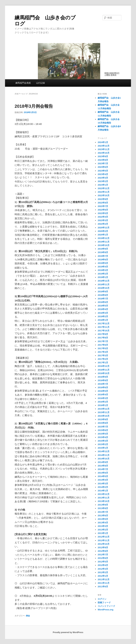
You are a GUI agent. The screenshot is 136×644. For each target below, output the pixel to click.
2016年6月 (103, 387)
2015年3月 (103, 441)
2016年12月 (103, 366)
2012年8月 (103, 551)
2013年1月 (103, 533)
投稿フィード (104, 603)
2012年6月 (103, 558)
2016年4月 (103, 395)
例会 (28, 616)
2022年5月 (103, 213)
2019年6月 (103, 260)
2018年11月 (103, 284)
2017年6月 (103, 345)
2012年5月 (103, 562)
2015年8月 (103, 423)
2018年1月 (103, 320)
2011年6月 (103, 587)
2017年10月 (103, 331)
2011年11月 (103, 583)
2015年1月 (103, 448)
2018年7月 (103, 299)
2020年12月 (103, 228)
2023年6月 (103, 167)
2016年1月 (103, 405)
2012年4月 (103, 565)
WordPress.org (105, 610)
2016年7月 (103, 384)
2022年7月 (103, 206)
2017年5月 (103, 348)
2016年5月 (103, 391)
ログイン (102, 599)
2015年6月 (103, 430)
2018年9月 (103, 292)
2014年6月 (103, 473)
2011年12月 (103, 579)
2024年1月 (103, 142)
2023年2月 (103, 181)
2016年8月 (103, 380)
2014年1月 (103, 491)
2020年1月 (103, 235)
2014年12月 (103, 451)
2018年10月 (103, 288)
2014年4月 (103, 480)
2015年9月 (103, 419)
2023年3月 (103, 178)
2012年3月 (103, 569)
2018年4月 (103, 309)
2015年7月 (103, 427)
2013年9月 (103, 505)
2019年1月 (103, 277)
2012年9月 (103, 547)
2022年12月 (103, 188)
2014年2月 (103, 487)
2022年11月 (103, 192)
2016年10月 (103, 373)
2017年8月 (103, 338)
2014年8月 (103, 466)
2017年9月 (103, 334)
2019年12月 (103, 238)
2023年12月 (103, 146)
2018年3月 (103, 313)
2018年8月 (103, 295)
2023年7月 (103, 163)
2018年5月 (103, 306)
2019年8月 (103, 252)
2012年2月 (103, 572)
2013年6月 (103, 516)
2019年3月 (103, 270)
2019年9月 (103, 249)
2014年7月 (103, 469)
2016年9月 (103, 377)
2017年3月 (103, 355)
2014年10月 (103, 459)
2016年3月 (103, 398)
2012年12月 (103, 537)
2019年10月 (103, 245)
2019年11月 (103, 242)
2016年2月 (103, 402)
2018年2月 (103, 316)
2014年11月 (103, 455)
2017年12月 (103, 324)
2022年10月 (103, 195)
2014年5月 (103, 476)
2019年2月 (103, 274)
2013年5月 (103, 519)
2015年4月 (103, 437)
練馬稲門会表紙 (23, 83)
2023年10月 (103, 153)
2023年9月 (103, 156)
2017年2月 (103, 359)
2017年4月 (103, 352)
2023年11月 (103, 149)
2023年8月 (103, 160)
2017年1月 (103, 363)
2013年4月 (103, 523)
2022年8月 (103, 203)
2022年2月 (103, 224)
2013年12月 (103, 494)
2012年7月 (103, 555)
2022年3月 (103, 220)
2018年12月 (103, 281)
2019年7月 (103, 256)
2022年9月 (103, 199)
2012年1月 (103, 576)
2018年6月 (103, 302)
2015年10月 (103, 416)
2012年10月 (103, 544)
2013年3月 (103, 526)
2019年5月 (103, 263)
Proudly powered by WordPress (68, 632)
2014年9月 (103, 462)
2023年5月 (103, 171)
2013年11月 (103, 498)
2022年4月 (103, 217)
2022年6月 (103, 210)
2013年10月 (103, 501)
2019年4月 (103, 267)
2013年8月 (103, 508)
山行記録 (41, 83)
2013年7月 (103, 512)
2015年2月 (103, 444)
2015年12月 (103, 409)
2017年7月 (103, 341)
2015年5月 (103, 434)
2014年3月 (103, 484)
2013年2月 (103, 530)
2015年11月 (103, 412)
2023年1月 (103, 185)
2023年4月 (103, 174)
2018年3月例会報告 (34, 106)
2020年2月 (103, 231)
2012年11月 (103, 540)
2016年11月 (103, 370)
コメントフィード (106, 606)
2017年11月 (103, 327)
